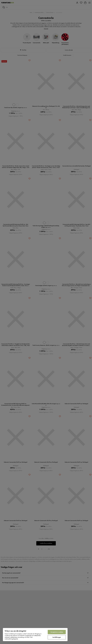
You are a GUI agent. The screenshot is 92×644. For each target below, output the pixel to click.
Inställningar (57, 637)
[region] (35, 635)
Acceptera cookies (57, 632)
